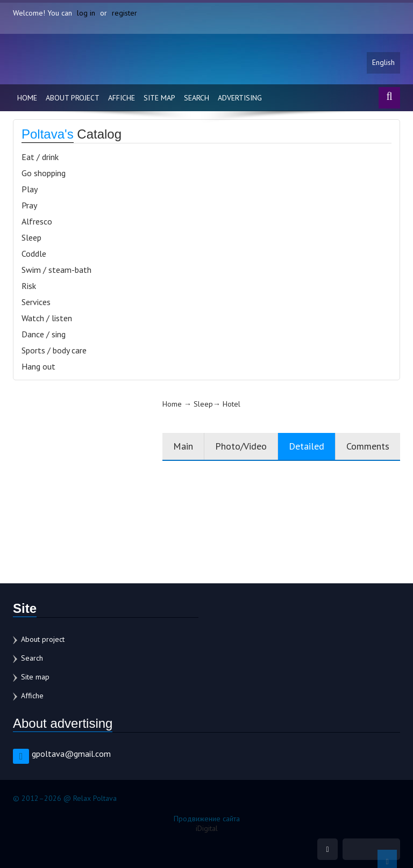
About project (73, 98)
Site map (159, 98)
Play (30, 189)
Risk (29, 286)
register (124, 13)
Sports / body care (54, 350)
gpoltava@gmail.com (71, 754)
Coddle (34, 254)
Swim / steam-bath (56, 270)
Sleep (31, 237)
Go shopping (44, 173)
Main (183, 446)
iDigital (207, 828)
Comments (368, 446)
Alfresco (37, 221)
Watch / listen (47, 318)
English (383, 63)
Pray (29, 205)
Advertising (240, 98)
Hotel (232, 404)
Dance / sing (44, 334)
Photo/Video (241, 446)
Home (27, 98)
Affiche (122, 98)
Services (36, 302)
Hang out (38, 366)
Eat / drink (40, 157)
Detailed (307, 446)
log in (86, 13)
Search (197, 98)
